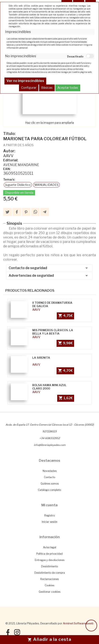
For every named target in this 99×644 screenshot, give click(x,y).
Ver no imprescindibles (25, 81)
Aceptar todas (68, 88)
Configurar (29, 88)
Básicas (47, 88)
